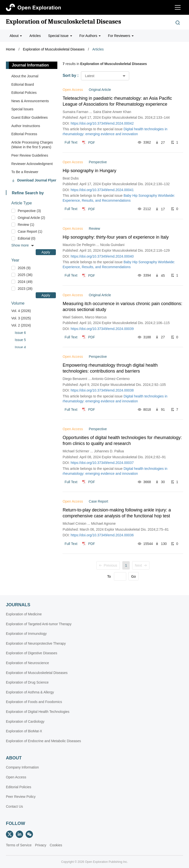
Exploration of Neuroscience (27, 663)
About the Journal (25, 76)
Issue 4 (20, 347)
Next (141, 565)
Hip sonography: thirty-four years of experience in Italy (116, 237)
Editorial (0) (27, 238)
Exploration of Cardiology (25, 721)
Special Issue (60, 36)
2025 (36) (25, 275)
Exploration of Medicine (24, 614)
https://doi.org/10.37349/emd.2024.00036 (102, 535)
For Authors (90, 36)
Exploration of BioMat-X (24, 731)
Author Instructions (26, 126)
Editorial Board (23, 84)
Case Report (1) (30, 231)
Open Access (16, 777)
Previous (108, 565)
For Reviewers (121, 36)
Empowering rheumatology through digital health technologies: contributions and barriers (110, 368)
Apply (46, 252)
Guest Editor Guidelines (30, 117)
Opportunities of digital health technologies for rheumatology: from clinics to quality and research (122, 441)
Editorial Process (24, 134)
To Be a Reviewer (25, 172)
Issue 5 (20, 340)
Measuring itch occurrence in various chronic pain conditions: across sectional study (122, 307)
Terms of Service (19, 845)
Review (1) (26, 225)
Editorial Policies (24, 93)
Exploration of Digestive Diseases (32, 653)
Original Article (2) (31, 218)
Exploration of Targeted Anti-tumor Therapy (39, 624)
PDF (92, 142)
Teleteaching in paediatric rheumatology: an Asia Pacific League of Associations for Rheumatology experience (117, 101)
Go (134, 576)
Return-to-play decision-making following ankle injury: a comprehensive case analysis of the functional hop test (117, 513)
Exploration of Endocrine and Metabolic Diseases (43, 741)
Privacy (41, 845)
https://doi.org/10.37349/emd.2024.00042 (102, 123)
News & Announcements (30, 101)
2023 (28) (25, 289)
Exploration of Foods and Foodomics (34, 702)
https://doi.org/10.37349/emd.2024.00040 (102, 256)
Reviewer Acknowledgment (32, 164)
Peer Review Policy (21, 797)
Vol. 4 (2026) (21, 311)
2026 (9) (24, 268)
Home (10, 49)
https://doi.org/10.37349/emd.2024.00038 (102, 390)
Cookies (56, 845)
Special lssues (22, 109)
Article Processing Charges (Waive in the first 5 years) (32, 145)
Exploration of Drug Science (27, 682)
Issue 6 (20, 333)
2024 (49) (25, 282)
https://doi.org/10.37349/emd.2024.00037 (102, 463)
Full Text (71, 142)
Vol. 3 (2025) (21, 318)
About (16, 36)
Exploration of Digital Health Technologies (38, 712)
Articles (35, 36)
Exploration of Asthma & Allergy (30, 692)
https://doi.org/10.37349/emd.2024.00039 (102, 329)
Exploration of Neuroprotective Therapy (36, 643)
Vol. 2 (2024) (21, 325)
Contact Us (14, 806)
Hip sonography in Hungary (89, 171)
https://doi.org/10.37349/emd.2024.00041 (102, 190)
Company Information (22, 767)
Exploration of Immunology (26, 634)
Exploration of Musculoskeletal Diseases (63, 22)
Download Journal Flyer (37, 180)
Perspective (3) (29, 211)
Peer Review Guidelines (30, 155)
